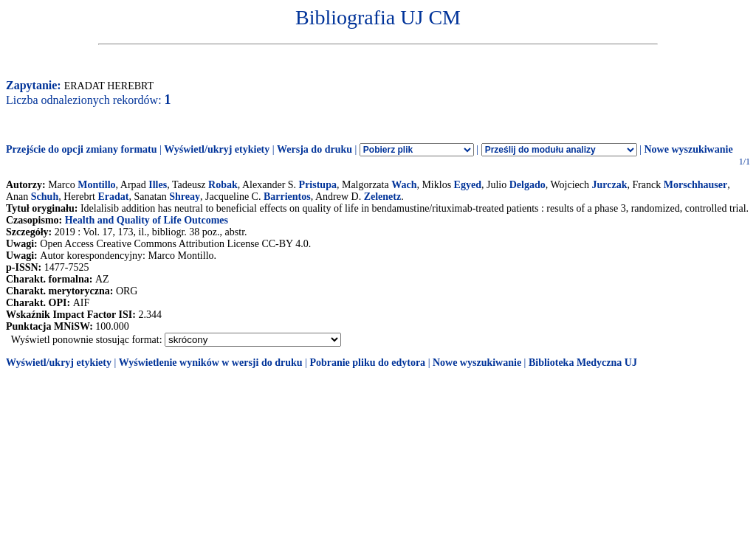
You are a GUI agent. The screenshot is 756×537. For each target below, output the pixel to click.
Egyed (468, 185)
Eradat (113, 197)
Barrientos (287, 197)
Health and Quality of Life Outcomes (147, 220)
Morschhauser (695, 185)
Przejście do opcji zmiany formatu (82, 149)
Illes (158, 185)
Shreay (185, 197)
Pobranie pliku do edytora (367, 363)
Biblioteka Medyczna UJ (583, 363)
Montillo (96, 185)
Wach (404, 185)
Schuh (45, 197)
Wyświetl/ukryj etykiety (217, 149)
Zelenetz (383, 197)
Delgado (528, 185)
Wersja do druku (315, 149)
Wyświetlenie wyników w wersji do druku (211, 363)
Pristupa (318, 185)
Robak (223, 185)
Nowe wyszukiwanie (688, 149)
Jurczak (609, 185)
